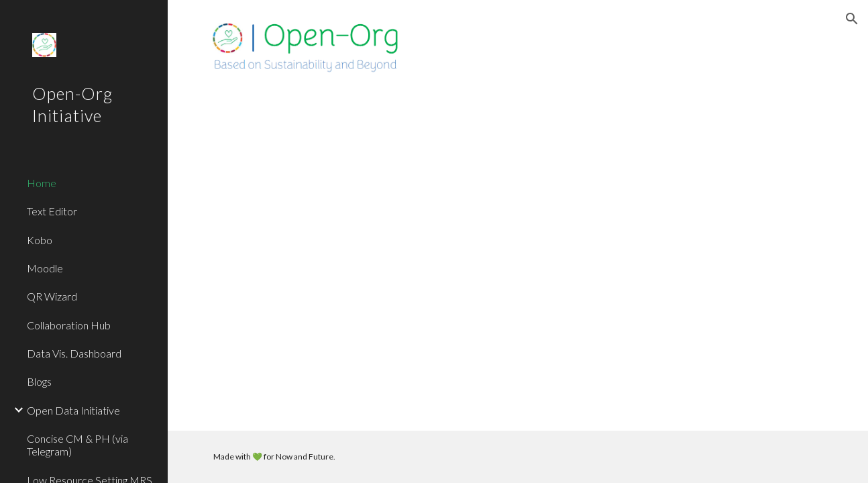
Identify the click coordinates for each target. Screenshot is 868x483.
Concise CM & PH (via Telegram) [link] (77, 445)
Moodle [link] (45, 268)
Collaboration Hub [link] (69, 325)
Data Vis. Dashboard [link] (74, 353)
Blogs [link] (39, 381)
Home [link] (42, 183)
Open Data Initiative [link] (73, 410)
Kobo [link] (40, 240)
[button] (852, 19)
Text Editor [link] (52, 211)
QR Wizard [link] (52, 296)
